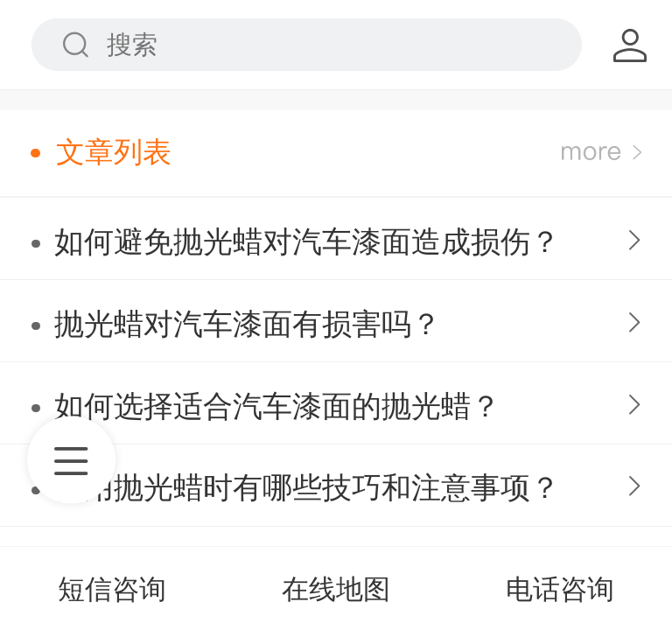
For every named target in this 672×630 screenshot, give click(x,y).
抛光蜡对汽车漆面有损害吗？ (248, 324)
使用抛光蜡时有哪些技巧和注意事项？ (307, 488)
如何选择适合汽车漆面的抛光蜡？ (277, 406)
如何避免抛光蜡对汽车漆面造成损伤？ (307, 242)
